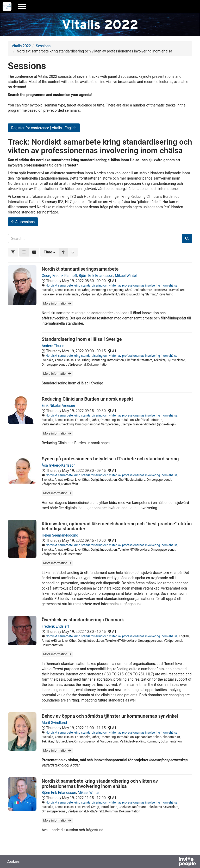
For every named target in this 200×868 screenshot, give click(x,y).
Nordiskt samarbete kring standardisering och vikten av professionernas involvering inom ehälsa (112, 286)
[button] (49, 252)
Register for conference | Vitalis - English (44, 128)
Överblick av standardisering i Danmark (83, 620)
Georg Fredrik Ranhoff (60, 276)
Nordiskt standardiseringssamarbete (80, 269)
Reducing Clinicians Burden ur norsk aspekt (87, 399)
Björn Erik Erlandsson (96, 276)
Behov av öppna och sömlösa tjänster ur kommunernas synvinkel (110, 716)
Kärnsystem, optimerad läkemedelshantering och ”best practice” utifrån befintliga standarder (117, 526)
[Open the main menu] (22, 7)
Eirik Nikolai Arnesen (58, 406)
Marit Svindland (54, 723)
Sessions (43, 46)
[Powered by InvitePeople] (174, 862)
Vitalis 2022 (21, 46)
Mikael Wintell (126, 276)
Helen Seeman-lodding (60, 535)
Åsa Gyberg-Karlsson (59, 465)
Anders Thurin (53, 346)
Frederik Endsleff (55, 626)
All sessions (23, 222)
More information (57, 304)
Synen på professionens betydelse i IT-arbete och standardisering (110, 459)
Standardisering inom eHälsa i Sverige (82, 339)
